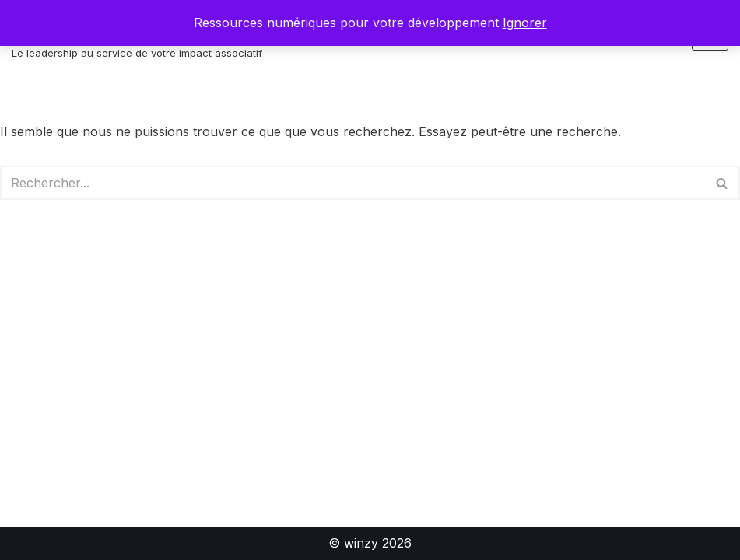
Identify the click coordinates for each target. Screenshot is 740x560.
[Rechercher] (352, 183)
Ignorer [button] (525, 23)
